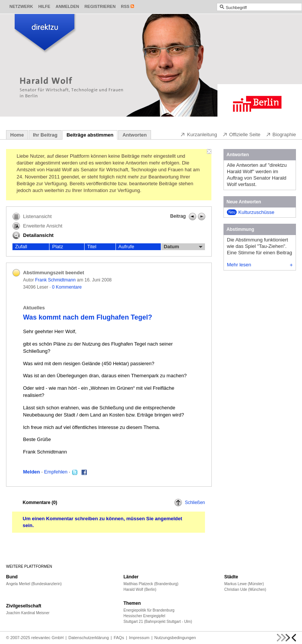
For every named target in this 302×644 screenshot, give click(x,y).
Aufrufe (126, 247)
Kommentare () (40, 503)
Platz (58, 247)
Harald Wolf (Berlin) (140, 589)
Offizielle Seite (241, 134)
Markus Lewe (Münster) (244, 584)
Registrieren (100, 6)
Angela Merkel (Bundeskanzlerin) (34, 584)
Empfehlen (56, 472)
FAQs (119, 638)
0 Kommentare (67, 287)
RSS (125, 6)
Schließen (190, 503)
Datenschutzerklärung (89, 638)
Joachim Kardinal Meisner (28, 613)
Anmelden (67, 6)
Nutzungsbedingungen (175, 638)
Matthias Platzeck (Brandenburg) (151, 584)
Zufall (21, 247)
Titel (92, 247)
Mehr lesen (260, 265)
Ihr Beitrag (45, 135)
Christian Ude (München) (245, 589)
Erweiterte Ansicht (37, 226)
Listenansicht (32, 217)
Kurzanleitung (199, 134)
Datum (183, 247)
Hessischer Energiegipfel (144, 616)
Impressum (139, 638)
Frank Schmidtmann (55, 280)
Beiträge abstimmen (90, 135)
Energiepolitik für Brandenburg (149, 610)
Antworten (134, 135)
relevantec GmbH (48, 638)
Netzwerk (21, 6)
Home (17, 135)
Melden (32, 472)
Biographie (281, 134)
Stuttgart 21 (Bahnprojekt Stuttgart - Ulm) (158, 622)
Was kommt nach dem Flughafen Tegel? (88, 317)
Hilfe (44, 6)
